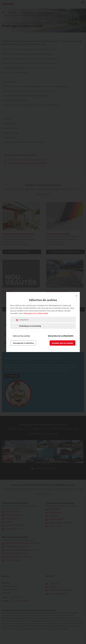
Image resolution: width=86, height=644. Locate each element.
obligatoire (24, 320)
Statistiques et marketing (30, 326)
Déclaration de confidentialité (61, 336)
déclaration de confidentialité (36, 313)
